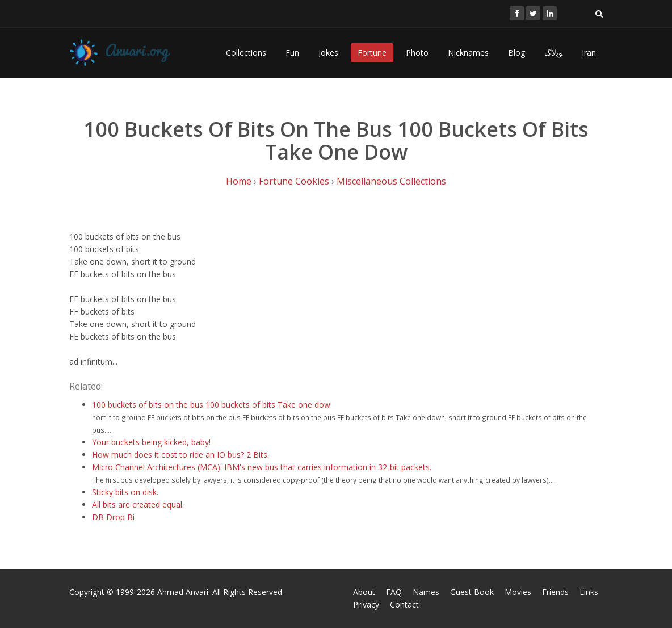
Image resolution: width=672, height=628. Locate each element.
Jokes (328, 53)
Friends (555, 592)
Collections (246, 53)
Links (589, 592)
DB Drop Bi (113, 517)
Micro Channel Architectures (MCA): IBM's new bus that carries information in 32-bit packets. (262, 467)
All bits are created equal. (138, 505)
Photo (417, 53)
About (364, 592)
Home (239, 181)
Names (426, 592)
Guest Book (472, 592)
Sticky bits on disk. (125, 492)
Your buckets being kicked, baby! (151, 442)
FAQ (394, 592)
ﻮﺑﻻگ (553, 53)
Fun (292, 53)
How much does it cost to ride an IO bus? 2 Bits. (180, 455)
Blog (516, 53)
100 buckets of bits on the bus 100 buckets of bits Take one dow (211, 405)
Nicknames (468, 53)
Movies (518, 592)
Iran (589, 53)
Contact (404, 604)
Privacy (366, 604)
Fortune (372, 53)
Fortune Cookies (294, 181)
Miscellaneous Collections (391, 181)
